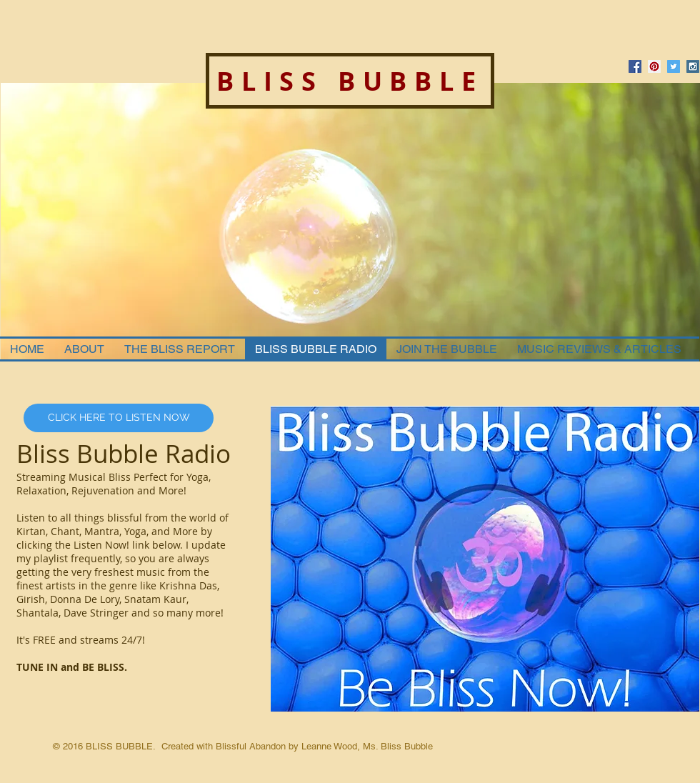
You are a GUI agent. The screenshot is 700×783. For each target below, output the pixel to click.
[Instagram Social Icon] (693, 66)
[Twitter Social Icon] (674, 66)
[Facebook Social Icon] (635, 66)
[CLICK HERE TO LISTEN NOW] (119, 418)
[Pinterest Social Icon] (654, 66)
